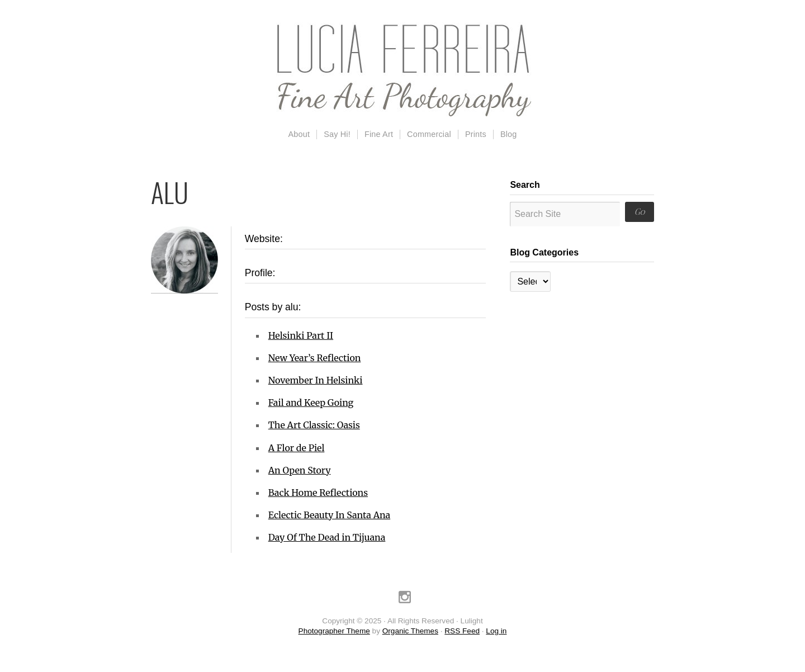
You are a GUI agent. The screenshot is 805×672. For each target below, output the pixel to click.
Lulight (402, 70)
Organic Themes (410, 631)
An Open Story (300, 470)
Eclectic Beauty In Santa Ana (329, 515)
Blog (509, 134)
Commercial (429, 134)
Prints (476, 134)
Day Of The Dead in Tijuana (327, 537)
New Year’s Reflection (315, 358)
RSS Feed (462, 631)
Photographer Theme (334, 631)
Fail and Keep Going (311, 403)
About (299, 134)
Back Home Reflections (318, 493)
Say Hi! (337, 134)
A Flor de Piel (297, 448)
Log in (496, 631)
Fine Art (379, 134)
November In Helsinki (316, 380)
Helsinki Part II (301, 335)
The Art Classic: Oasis (314, 425)
